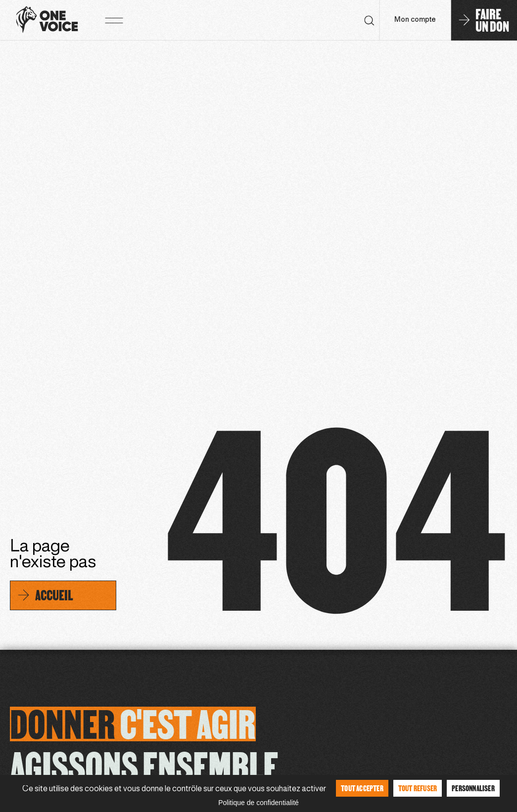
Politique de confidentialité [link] (258, 803)
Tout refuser (418, 788)
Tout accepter (362, 788)
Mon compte (415, 20)
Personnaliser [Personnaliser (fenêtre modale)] (473, 788)
